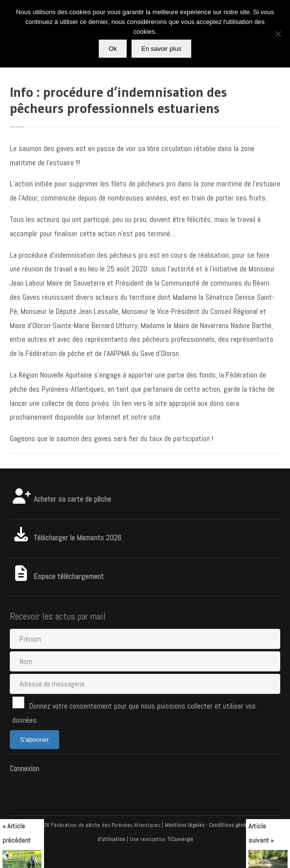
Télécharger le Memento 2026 (66, 538)
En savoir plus (161, 49)
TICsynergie (180, 839)
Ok (113, 49)
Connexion (24, 768)
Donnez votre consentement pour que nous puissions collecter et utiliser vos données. (134, 711)
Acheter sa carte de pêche (60, 499)
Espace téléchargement (57, 576)
